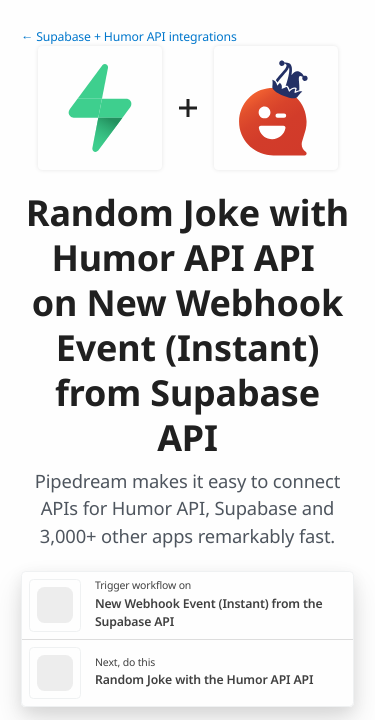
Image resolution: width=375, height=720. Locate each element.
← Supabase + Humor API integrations (129, 36)
